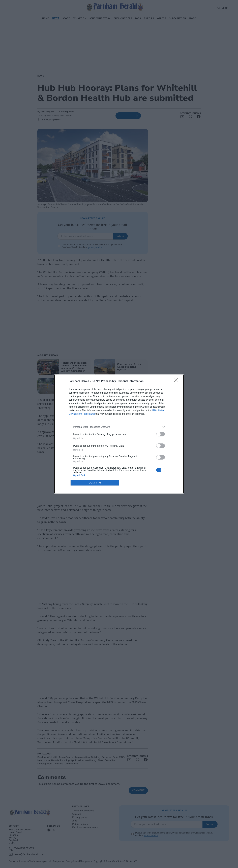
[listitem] (119, 427)
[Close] (177, 381)
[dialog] (119, 434)
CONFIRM (95, 483)
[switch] (161, 434)
